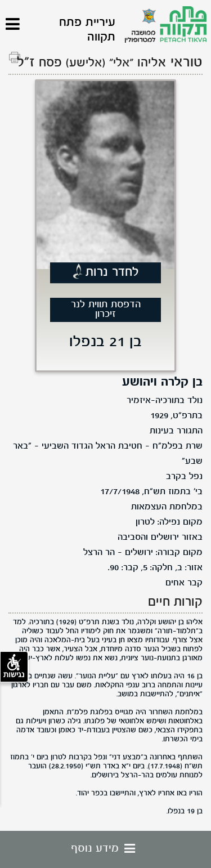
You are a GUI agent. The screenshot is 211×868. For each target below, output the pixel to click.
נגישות (14, 666)
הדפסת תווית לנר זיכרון (106, 310)
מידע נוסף (106, 849)
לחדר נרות (112, 273)
